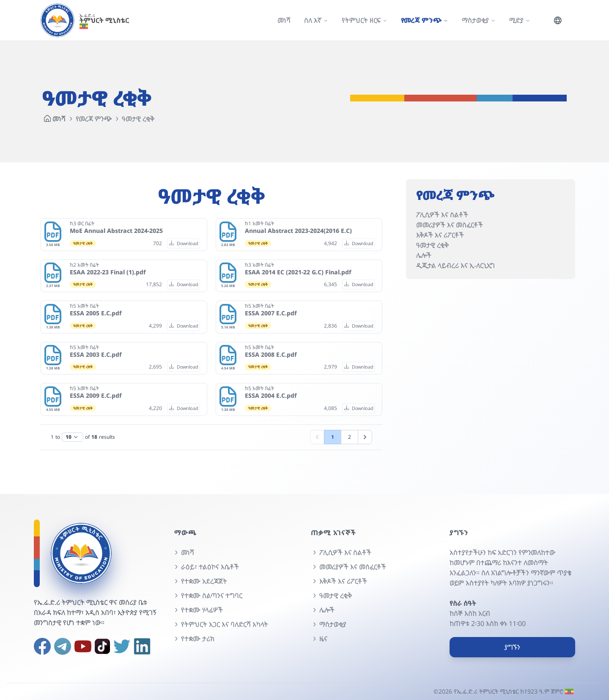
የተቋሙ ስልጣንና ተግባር (207, 596)
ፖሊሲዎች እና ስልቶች (442, 215)
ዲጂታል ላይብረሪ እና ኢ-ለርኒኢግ (455, 265)
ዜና (319, 639)
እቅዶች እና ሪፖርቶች (440, 235)
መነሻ (284, 20)
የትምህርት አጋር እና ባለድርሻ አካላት (220, 624)
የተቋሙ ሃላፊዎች (198, 610)
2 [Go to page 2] (350, 437)
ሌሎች (424, 255)
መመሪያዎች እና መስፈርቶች (450, 225)
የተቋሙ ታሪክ (193, 639)
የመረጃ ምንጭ (94, 119)
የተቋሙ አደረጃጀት (200, 581)
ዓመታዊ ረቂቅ (432, 245)
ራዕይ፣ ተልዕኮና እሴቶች (206, 567)
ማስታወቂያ (329, 624)
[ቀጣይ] (365, 437)
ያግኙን (512, 647)
